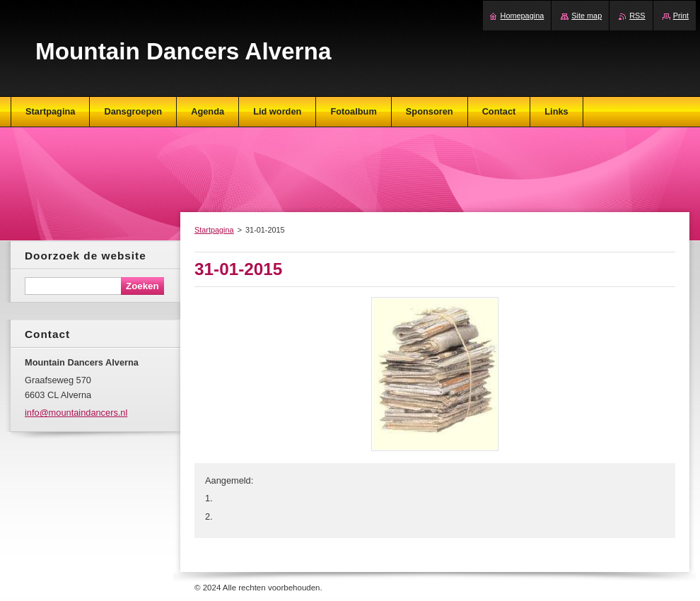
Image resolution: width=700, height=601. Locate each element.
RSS (637, 16)
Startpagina (214, 230)
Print (681, 16)
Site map (587, 16)
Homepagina (523, 16)
